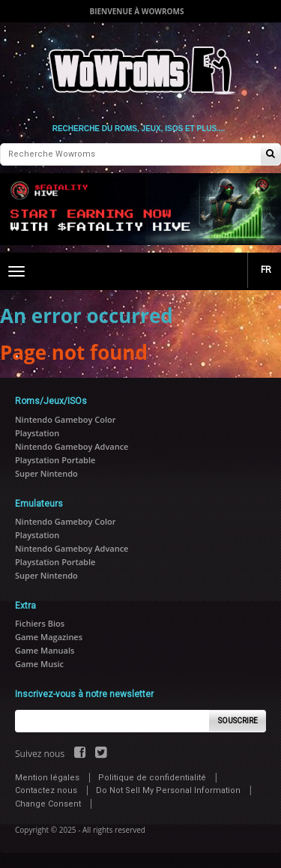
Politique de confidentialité (152, 778)
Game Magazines (49, 637)
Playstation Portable (55, 460)
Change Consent (48, 804)
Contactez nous (46, 790)
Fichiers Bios (40, 623)
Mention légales (47, 778)
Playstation (37, 433)
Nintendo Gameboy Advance (72, 446)
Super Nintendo (46, 473)
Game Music (39, 664)
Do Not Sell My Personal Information (168, 790)
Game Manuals (45, 650)
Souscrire (238, 721)
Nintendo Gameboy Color (65, 419)
